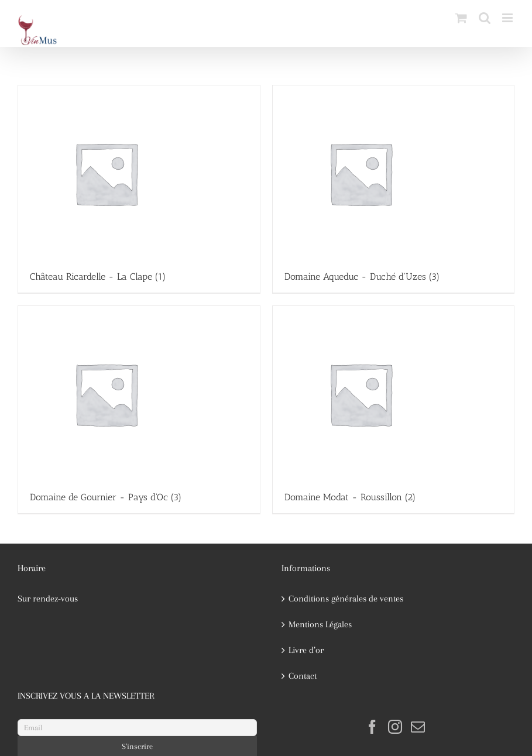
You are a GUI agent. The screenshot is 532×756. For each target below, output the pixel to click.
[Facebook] (372, 727)
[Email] (137, 728)
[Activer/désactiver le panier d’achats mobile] (461, 18)
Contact (303, 676)
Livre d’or (306, 650)
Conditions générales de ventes (346, 599)
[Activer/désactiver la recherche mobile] (485, 18)
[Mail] (418, 727)
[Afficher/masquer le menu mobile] (508, 18)
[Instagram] (395, 727)
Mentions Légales (320, 624)
